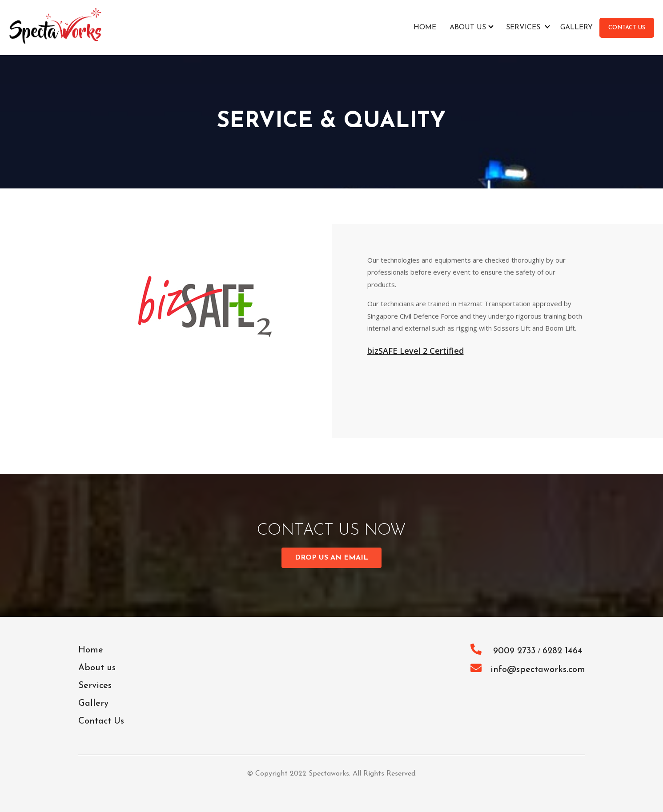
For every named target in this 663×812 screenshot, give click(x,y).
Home (425, 28)
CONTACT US (627, 28)
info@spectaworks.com (528, 670)
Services (523, 28)
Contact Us (101, 721)
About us (468, 28)
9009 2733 (503, 651)
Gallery (577, 28)
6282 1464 (563, 651)
